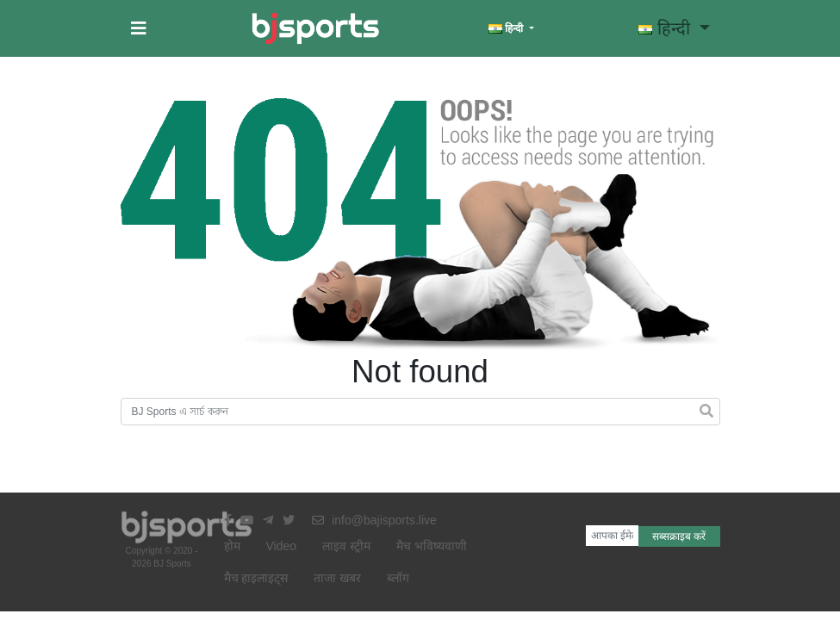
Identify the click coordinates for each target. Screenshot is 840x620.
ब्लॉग (398, 578)
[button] (139, 28)
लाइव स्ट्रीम (346, 546)
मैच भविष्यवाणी (432, 546)
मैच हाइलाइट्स (256, 578)
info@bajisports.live (374, 520)
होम (232, 546)
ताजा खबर (337, 578)
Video (282, 546)
